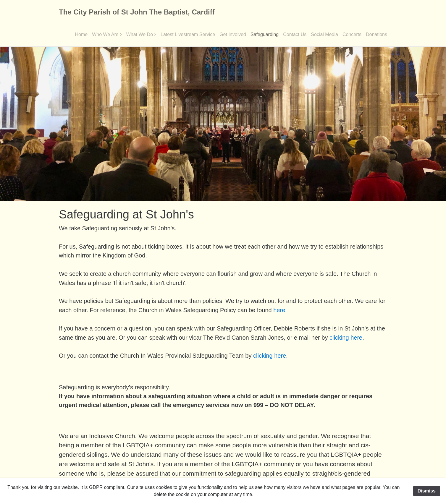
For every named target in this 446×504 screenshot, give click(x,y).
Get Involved (233, 34)
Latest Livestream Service (188, 34)
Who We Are (105, 34)
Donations (376, 34)
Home (81, 34)
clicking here (346, 338)
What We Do (140, 34)
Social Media (324, 34)
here (279, 310)
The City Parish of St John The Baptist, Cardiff (137, 12)
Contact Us (295, 34)
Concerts (352, 34)
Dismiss (427, 491)
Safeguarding (265, 34)
